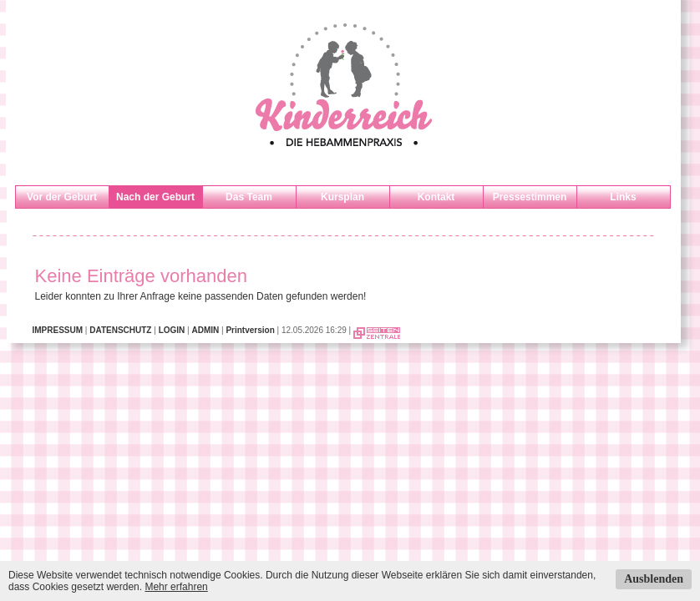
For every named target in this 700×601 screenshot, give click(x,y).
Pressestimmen (530, 197)
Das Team (249, 197)
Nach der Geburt (155, 197)
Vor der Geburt (62, 197)
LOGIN (172, 330)
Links (623, 197)
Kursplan (342, 197)
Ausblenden (654, 579)
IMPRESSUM (58, 330)
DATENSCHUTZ (120, 330)
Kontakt (436, 197)
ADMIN (205, 330)
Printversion (250, 330)
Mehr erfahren (176, 587)
